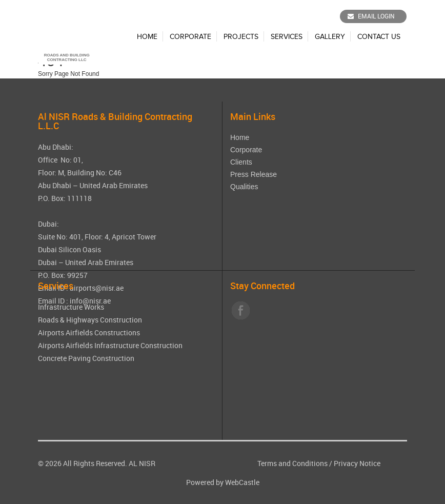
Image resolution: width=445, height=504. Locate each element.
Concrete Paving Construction (86, 358)
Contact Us (379, 37)
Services (287, 37)
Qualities (244, 187)
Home (147, 37)
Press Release (254, 174)
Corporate (190, 37)
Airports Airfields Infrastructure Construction (110, 345)
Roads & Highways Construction (90, 320)
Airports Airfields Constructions (89, 332)
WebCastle (242, 482)
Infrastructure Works (71, 307)
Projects (241, 37)
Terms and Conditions (292, 463)
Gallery (330, 37)
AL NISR (142, 463)
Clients (241, 162)
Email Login (371, 16)
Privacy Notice (357, 463)
